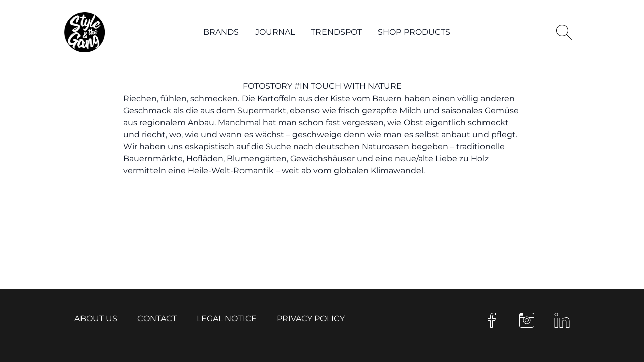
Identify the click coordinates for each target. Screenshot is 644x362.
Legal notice (227, 319)
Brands (221, 32)
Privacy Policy (311, 319)
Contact (157, 319)
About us (96, 319)
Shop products (414, 32)
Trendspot (336, 32)
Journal (275, 32)
